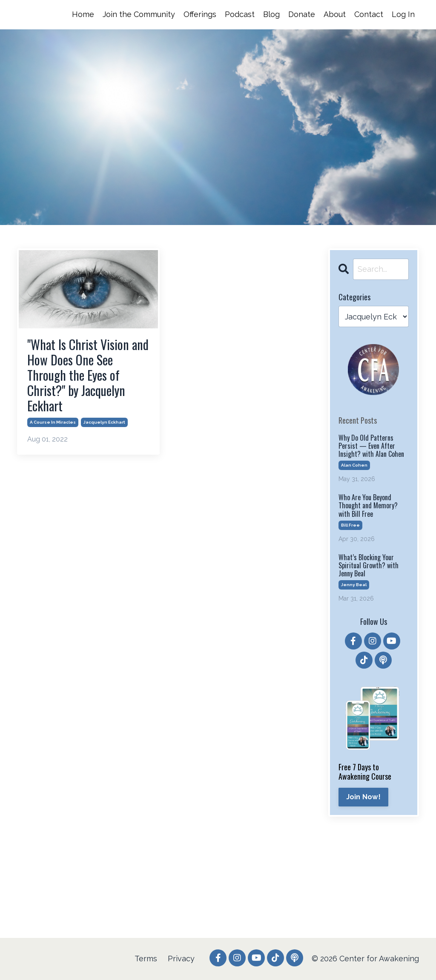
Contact (369, 14)
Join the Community (139, 14)
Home (83, 14)
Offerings (200, 14)
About (335, 14)
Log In (403, 14)
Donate (302, 14)
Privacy (181, 959)
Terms (146, 959)
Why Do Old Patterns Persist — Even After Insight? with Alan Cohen (371, 446)
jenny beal (354, 585)
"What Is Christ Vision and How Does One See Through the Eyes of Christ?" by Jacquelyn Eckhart (88, 375)
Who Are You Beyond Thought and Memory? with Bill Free (368, 506)
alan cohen (354, 465)
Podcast (240, 14)
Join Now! (363, 797)
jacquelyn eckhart (104, 422)
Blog (271, 14)
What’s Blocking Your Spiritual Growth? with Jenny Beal (369, 566)
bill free (350, 525)
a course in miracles (53, 422)
